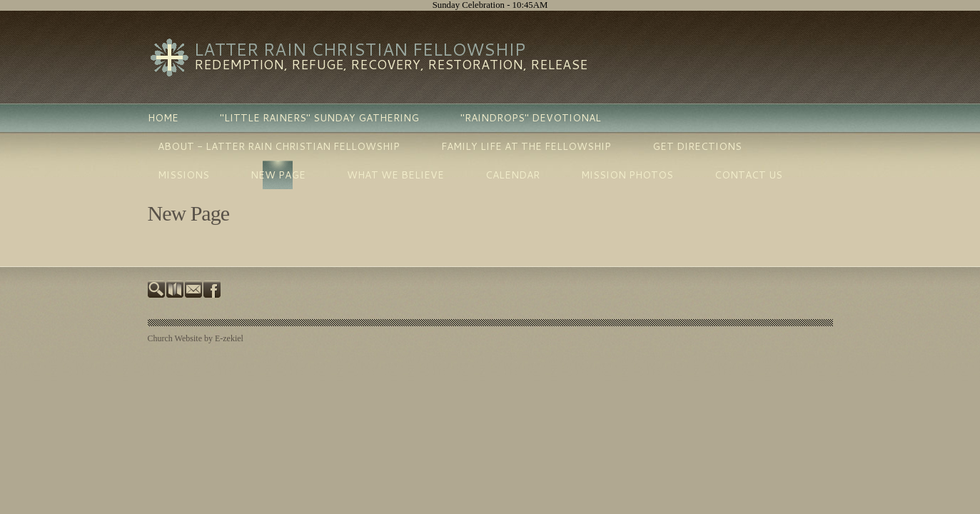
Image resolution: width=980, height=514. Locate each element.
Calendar (512, 175)
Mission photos (627, 175)
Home (163, 118)
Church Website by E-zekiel (196, 338)
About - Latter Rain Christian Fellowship (279, 146)
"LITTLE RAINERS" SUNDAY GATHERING (319, 118)
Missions (183, 175)
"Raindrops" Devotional (531, 118)
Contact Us (748, 175)
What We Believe (395, 175)
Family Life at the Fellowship (526, 146)
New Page (278, 175)
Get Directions (697, 146)
